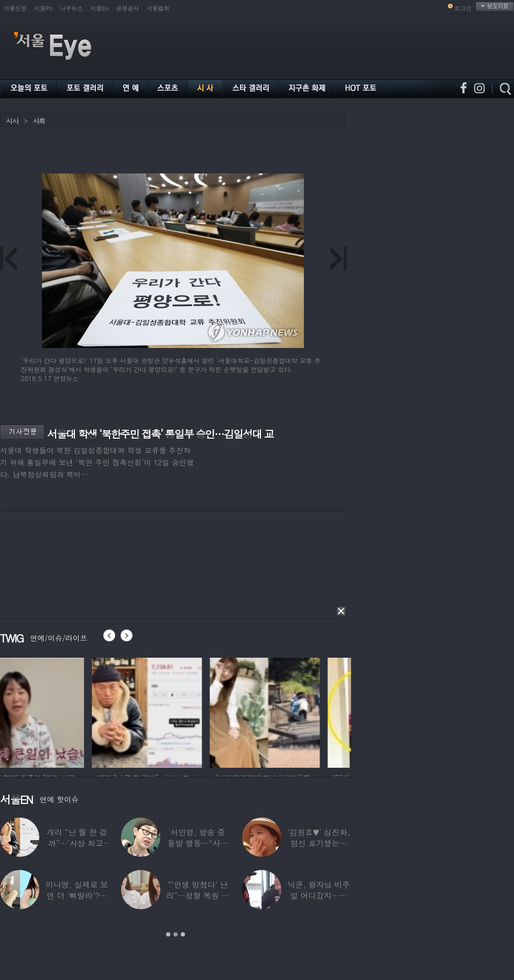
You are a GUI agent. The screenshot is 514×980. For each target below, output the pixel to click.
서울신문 (15, 8)
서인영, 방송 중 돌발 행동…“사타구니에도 (198, 843)
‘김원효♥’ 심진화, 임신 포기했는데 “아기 (319, 843)
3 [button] (183, 934)
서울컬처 (158, 8)
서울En (99, 8)
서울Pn (43, 8)
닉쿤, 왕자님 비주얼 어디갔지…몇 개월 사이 (319, 895)
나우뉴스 (71, 8)
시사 (12, 121)
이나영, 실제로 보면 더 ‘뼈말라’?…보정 (77, 895)
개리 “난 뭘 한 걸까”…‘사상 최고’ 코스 (77, 843)
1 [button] (168, 934)
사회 (39, 121)
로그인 (463, 8)
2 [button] (176, 934)
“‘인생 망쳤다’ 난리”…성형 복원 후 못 (198, 895)
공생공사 (128, 8)
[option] (55, 711)
